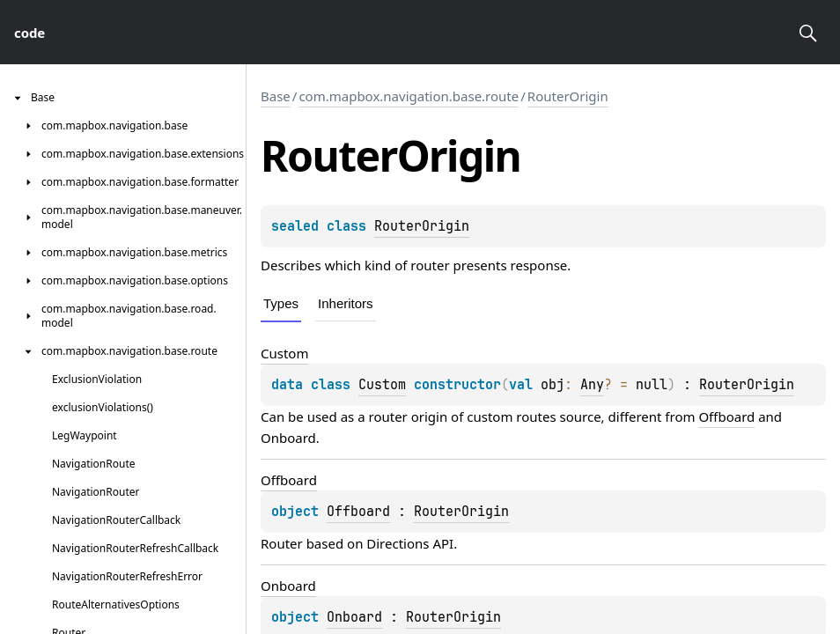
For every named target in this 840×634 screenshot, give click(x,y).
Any (592, 385)
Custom (382, 385)
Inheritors (346, 303)
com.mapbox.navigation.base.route (409, 96)
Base (276, 96)
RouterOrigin (568, 96)
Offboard (726, 417)
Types (281, 303)
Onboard (288, 438)
